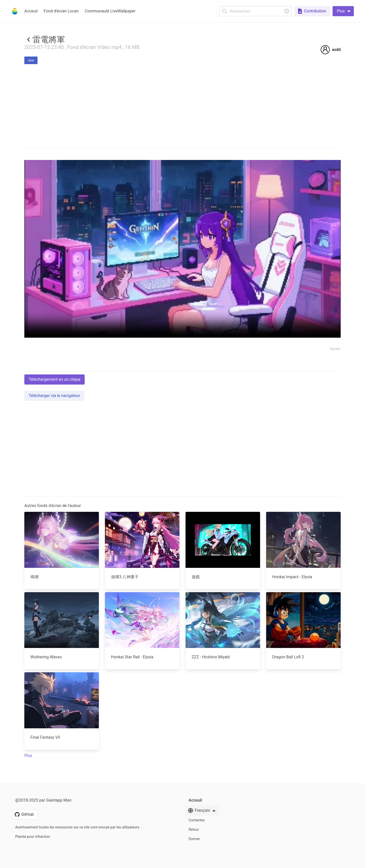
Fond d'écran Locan (61, 11)
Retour (194, 829)
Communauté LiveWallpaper (110, 11)
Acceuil (31, 11)
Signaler (335, 349)
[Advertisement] (182, 521)
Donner (194, 839)
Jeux (31, 60)
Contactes (197, 820)
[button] (343, 11)
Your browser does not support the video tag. (182, 249)
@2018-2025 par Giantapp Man (43, 800)
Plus (28, 756)
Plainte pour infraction (33, 837)
